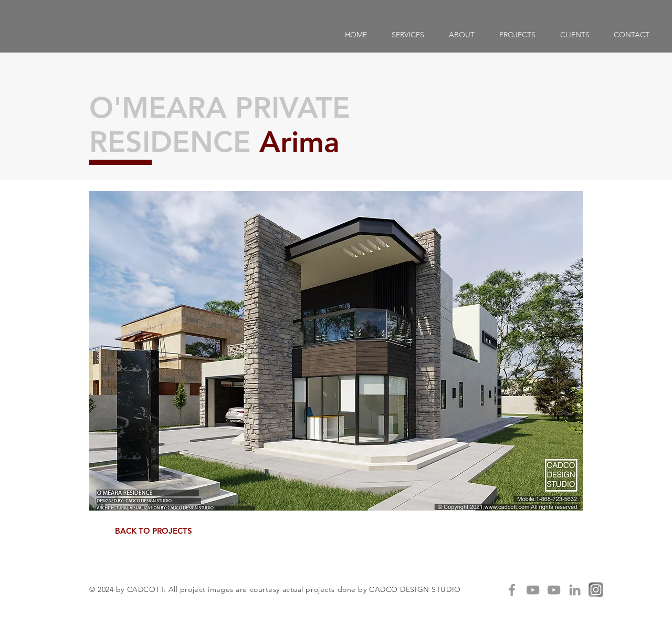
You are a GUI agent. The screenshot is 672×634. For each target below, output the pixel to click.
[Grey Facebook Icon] (512, 590)
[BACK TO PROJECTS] (153, 531)
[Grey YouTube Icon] (533, 590)
